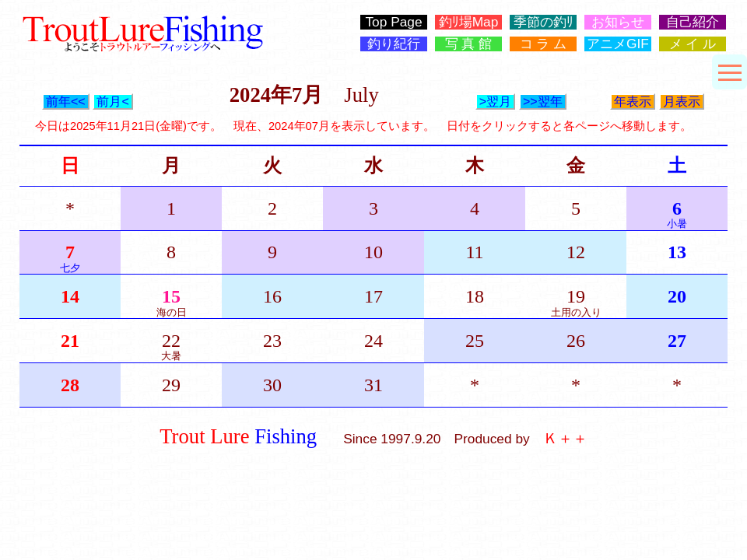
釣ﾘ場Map (469, 22)
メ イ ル (693, 44)
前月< (112, 101)
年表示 (633, 101)
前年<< (66, 101)
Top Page (393, 22)
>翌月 (495, 101)
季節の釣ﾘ (544, 22)
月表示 (682, 101)
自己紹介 (693, 22)
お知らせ (618, 22)
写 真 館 (469, 44)
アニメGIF (618, 44)
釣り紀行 (394, 44)
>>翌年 (543, 101)
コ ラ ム (544, 44)
